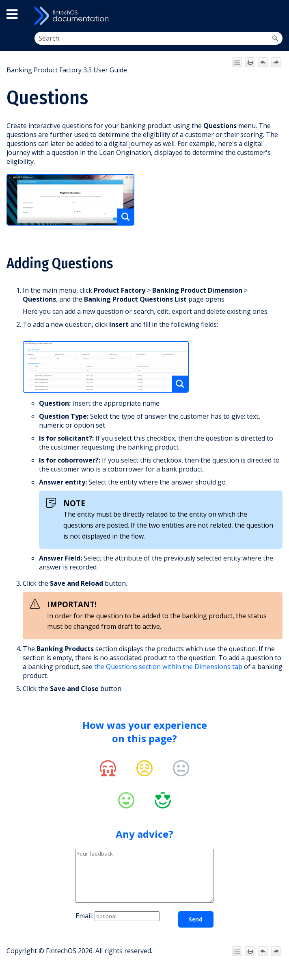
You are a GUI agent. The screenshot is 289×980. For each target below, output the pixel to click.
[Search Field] (159, 38)
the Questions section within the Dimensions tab (168, 667)
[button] (275, 38)
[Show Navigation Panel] (275, 16)
